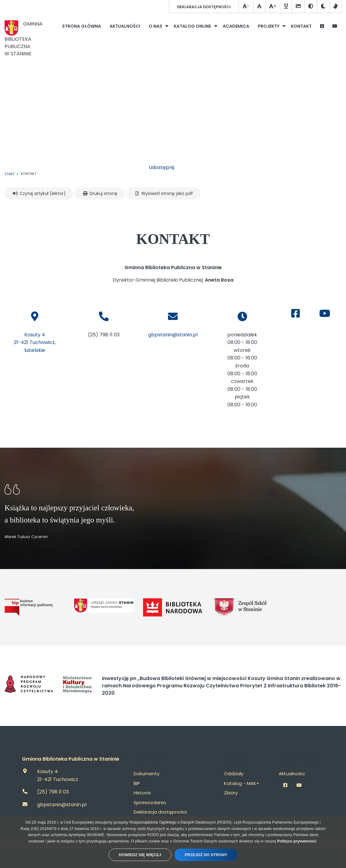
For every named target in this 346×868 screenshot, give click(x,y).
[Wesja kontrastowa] (311, 7)
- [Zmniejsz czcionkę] (246, 6)
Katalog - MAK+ (242, 783)
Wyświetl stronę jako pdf (163, 193)
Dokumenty (147, 774)
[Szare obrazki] (298, 7)
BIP (137, 783)
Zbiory (231, 793)
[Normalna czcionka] (259, 7)
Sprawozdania (150, 802)
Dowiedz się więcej (140, 855)
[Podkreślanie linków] (286, 7)
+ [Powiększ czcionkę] (273, 6)
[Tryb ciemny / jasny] (323, 7)
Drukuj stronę (100, 193)
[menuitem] (82, 26)
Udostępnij (161, 167)
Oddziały (234, 774)
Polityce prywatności (297, 841)
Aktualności (292, 774)
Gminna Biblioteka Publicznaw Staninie (24, 39)
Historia (142, 793)
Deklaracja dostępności (204, 7)
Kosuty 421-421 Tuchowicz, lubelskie (35, 342)
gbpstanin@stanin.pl (173, 335)
